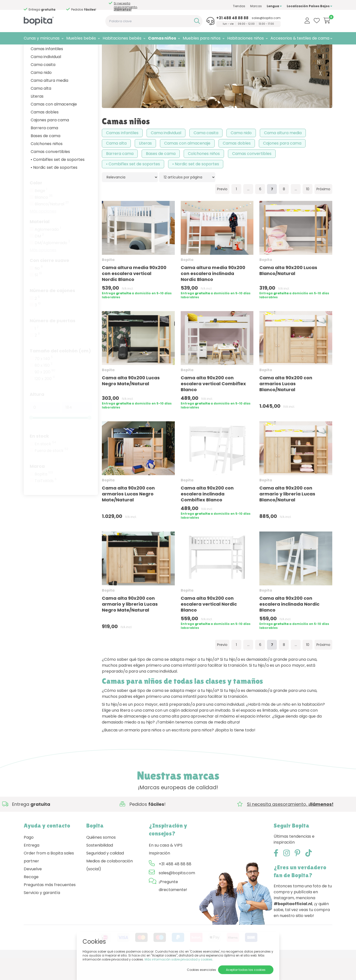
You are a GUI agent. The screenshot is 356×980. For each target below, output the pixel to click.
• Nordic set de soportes (54, 189)
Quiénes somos (101, 859)
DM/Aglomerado (52, 265)
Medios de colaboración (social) (110, 887)
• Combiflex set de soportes (58, 181)
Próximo (323, 211)
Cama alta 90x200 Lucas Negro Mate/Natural (131, 403)
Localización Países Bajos (310, 6)
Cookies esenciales (201, 970)
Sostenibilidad (100, 867)
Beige (41, 213)
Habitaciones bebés (122, 38)
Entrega (32, 867)
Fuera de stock (51, 473)
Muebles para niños (202, 38)
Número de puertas (53, 343)
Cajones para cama (50, 142)
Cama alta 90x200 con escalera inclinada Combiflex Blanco (207, 516)
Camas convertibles (50, 174)
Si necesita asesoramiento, (126, 6)
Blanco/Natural (52, 226)
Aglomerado (48, 252)
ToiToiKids (46, 503)
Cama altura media (49, 102)
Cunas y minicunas (42, 38)
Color (36, 205)
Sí (38, 297)
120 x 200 (45, 401)
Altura (37, 416)
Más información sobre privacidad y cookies (178, 959)
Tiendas (239, 6)
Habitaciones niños (245, 38)
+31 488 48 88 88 (232, 18)
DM (39, 258)
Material (40, 244)
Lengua (274, 6)
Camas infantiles (47, 71)
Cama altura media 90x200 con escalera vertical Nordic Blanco (134, 295)
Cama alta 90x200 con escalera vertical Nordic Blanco (209, 626)
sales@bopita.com (266, 18)
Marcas (256, 6)
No (39, 290)
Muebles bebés (81, 38)
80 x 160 (44, 387)
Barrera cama (44, 150)
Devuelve (33, 891)
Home (29, 51)
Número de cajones (52, 312)
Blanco (44, 219)
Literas (37, 118)
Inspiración (159, 875)
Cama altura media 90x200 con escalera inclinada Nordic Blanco (213, 295)
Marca (37, 488)
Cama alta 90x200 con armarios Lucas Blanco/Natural (286, 406)
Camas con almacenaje (54, 126)
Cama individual (46, 79)
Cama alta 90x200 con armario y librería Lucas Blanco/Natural (287, 516)
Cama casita (43, 87)
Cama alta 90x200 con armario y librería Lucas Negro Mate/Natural (130, 626)
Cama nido (41, 95)
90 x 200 (45, 394)
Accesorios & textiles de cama (300, 38)
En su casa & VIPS (166, 867)
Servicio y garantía (42, 915)
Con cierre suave (49, 282)
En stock (39, 458)
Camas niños (162, 38)
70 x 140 (44, 381)
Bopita (44, 496)
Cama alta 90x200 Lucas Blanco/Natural (288, 292)
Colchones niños (47, 166)
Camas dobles (45, 134)
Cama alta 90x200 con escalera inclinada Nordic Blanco (289, 626)
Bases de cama (45, 158)
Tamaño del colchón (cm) (60, 373)
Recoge (31, 899)
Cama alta (41, 110)
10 (308, 211)
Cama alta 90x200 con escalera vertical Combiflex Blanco (213, 406)
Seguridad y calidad (105, 875)
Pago (29, 859)
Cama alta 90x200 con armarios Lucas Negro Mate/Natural (128, 516)
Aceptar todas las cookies (246, 970)
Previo (222, 211)
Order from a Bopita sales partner (49, 879)
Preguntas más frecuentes (50, 907)
